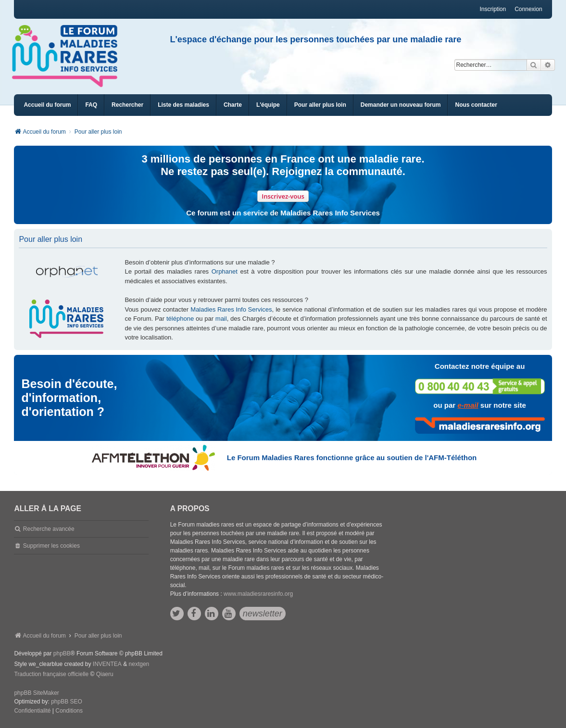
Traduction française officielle (51, 674)
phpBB (62, 653)
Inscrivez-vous (283, 196)
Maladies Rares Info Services (231, 309)
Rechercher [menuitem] (127, 105)
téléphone (180, 319)
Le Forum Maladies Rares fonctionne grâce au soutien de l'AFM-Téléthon (352, 458)
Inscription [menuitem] (493, 9)
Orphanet (225, 271)
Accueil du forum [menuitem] (47, 105)
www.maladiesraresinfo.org (258, 594)
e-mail (468, 405)
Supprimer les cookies (51, 546)
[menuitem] (183, 105)
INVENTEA (107, 664)
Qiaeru (105, 674)
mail (221, 319)
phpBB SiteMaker (36, 693)
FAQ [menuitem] (91, 105)
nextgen (139, 664)
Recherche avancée (49, 529)
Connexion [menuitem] (528, 9)
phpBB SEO (67, 702)
